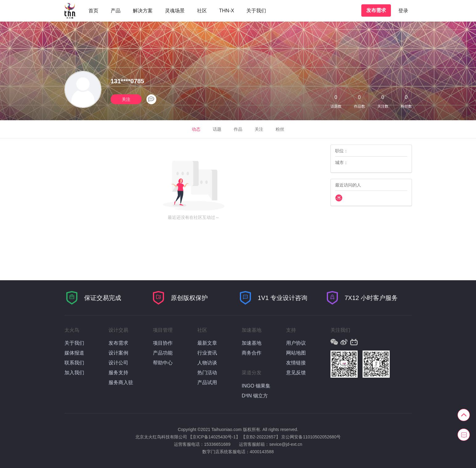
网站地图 (296, 353)
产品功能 (163, 353)
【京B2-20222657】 (261, 437)
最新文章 (207, 343)
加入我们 (74, 373)
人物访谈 (207, 363)
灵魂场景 (175, 11)
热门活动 (207, 373)
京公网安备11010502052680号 (311, 437)
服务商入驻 (121, 382)
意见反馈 (296, 373)
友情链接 (296, 363)
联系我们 (74, 363)
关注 (126, 99)
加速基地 (252, 343)
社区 (202, 11)
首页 (93, 11)
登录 (403, 11)
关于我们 (256, 11)
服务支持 (118, 373)
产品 (116, 11)
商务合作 (252, 353)
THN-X (227, 11)
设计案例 (118, 353)
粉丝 (280, 129)
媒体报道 (74, 353)
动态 (196, 129)
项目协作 (163, 343)
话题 (217, 129)
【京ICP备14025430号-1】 (214, 437)
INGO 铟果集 (256, 386)
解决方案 (143, 11)
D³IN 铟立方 (255, 396)
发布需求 (376, 10)
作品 (238, 129)
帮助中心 (163, 363)
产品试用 (207, 382)
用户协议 (296, 343)
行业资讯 (207, 353)
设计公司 (118, 363)
